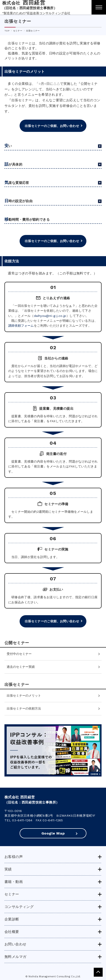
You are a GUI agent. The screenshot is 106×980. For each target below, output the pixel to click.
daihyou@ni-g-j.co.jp (50, 316)
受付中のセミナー (19, 654)
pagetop (98, 972)
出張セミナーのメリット (24, 696)
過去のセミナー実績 (21, 667)
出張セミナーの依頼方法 (24, 708)
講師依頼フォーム (21, 326)
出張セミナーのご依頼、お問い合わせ (52, 126)
